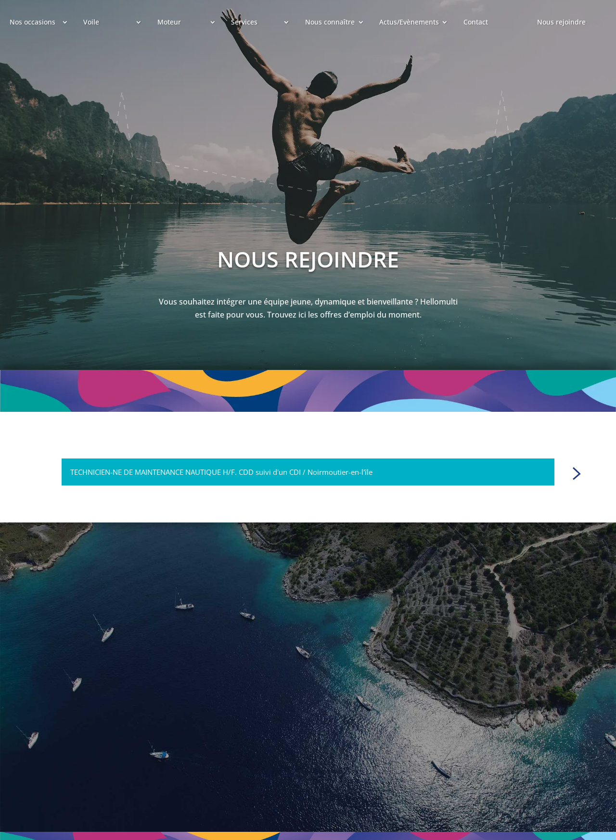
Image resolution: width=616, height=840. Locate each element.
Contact (476, 22)
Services (244, 22)
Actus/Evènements (409, 22)
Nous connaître (330, 22)
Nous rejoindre (561, 22)
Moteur (169, 22)
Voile (91, 22)
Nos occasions (32, 22)
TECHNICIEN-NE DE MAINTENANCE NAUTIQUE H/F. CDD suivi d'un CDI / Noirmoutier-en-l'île (221, 472)
